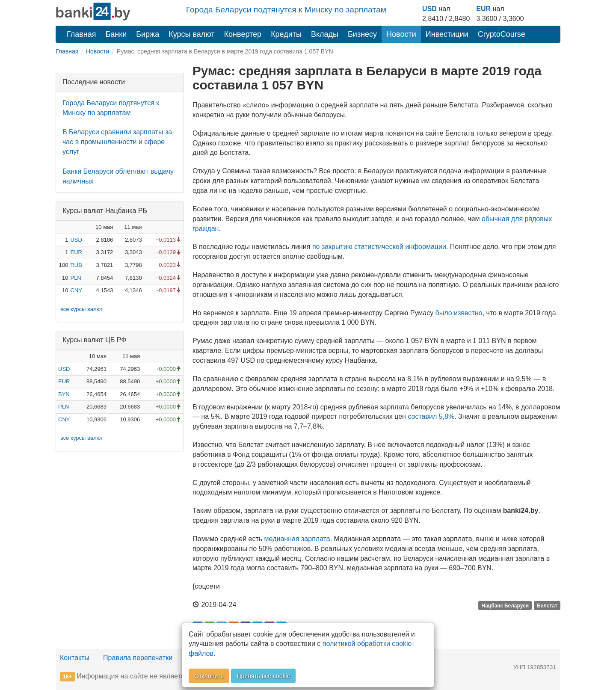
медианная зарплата (297, 539)
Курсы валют (191, 34)
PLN (76, 278)
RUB (76, 265)
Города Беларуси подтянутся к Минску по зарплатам (286, 10)
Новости (401, 34)
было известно (459, 313)
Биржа (148, 34)
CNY (76, 290)
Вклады (325, 34)
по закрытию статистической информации (379, 247)
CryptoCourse (502, 34)
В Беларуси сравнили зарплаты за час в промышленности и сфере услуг (117, 142)
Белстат (547, 605)
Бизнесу (362, 34)
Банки (116, 34)
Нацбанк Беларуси (505, 605)
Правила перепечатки (138, 658)
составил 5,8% (431, 416)
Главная (81, 34)
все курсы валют (82, 309)
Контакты (75, 658)
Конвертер (243, 34)
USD (429, 9)
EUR (483, 9)
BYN (64, 394)
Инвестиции (447, 34)
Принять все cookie (263, 676)
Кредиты (286, 34)
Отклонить (209, 676)
